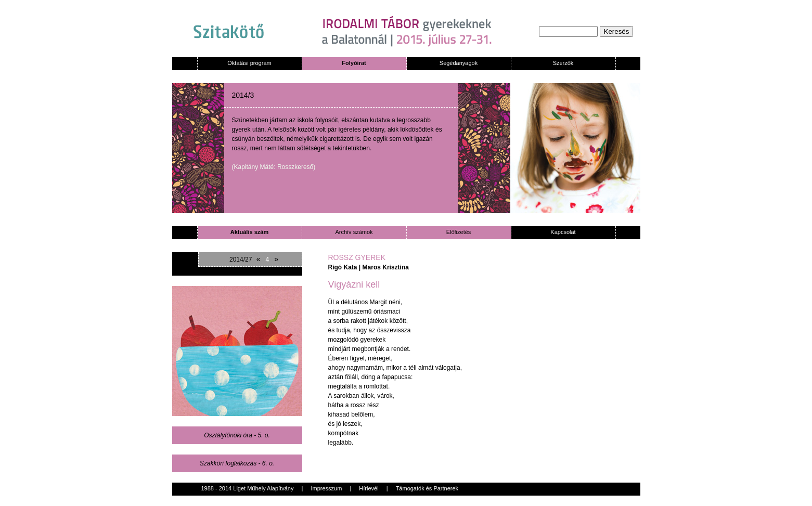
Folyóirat (354, 63)
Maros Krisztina (386, 267)
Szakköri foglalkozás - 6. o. (237, 463)
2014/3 (243, 95)
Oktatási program (249, 63)
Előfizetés (459, 232)
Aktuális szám (249, 232)
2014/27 (241, 260)
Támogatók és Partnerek (427, 488)
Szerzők (563, 63)
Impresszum (326, 488)
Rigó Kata (343, 267)
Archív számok (354, 232)
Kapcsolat (563, 232)
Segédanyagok (459, 63)
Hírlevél (369, 488)
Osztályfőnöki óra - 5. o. (237, 435)
